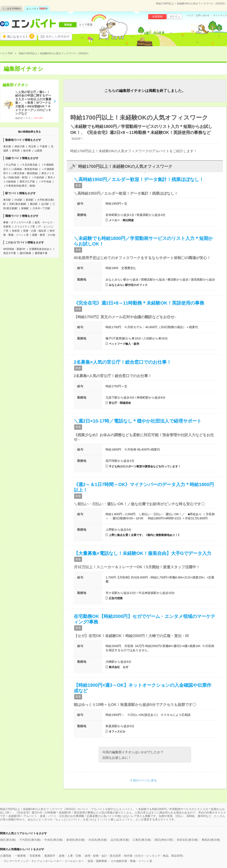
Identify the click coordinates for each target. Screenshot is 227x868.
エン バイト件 (37, 9)
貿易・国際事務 (97, 861)
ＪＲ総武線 (38, 177)
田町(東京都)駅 (18, 204)
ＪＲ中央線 (45, 181)
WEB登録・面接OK (14, 249)
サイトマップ (220, 15)
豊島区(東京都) (211, 840)
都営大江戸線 (27, 181)
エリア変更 (86, 25)
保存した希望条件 (58, 37)
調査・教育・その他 (44, 235)
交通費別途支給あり (40, 249)
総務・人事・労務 (70, 856)
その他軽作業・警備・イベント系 (131, 861)
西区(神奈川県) (164, 840)
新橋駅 (25, 208)
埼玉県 (32, 146)
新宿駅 (30, 200)
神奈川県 (20, 146)
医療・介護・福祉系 (35, 231)
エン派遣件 (12, 9)
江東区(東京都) (142, 840)
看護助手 (50, 856)
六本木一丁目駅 (41, 208)
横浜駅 (34, 204)
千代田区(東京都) (30, 840)
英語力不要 (10, 253)
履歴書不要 (41, 253)
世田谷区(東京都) (187, 840)
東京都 (7, 146)
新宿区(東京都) (76, 840)
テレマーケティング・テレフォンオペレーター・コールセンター (44, 861)
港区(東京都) (8, 840)
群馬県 (16, 151)
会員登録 (157, 16)
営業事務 (35, 856)
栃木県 (27, 151)
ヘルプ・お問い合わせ (198, 15)
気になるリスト (21, 36)
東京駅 (7, 200)
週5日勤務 (25, 253)
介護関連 (6, 856)
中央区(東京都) (53, 840)
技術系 (16, 231)
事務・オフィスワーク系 (17, 222)
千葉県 (43, 146)
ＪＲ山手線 (10, 165)
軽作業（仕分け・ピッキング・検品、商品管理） (155, 856)
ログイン (175, 16)
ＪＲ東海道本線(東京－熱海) (19, 186)
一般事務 (20, 856)
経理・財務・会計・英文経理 (103, 856)
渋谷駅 (18, 200)
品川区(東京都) (120, 840)
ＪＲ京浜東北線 (28, 165)
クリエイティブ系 (25, 227)
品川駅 (45, 204)
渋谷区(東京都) (98, 840)
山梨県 (38, 151)
